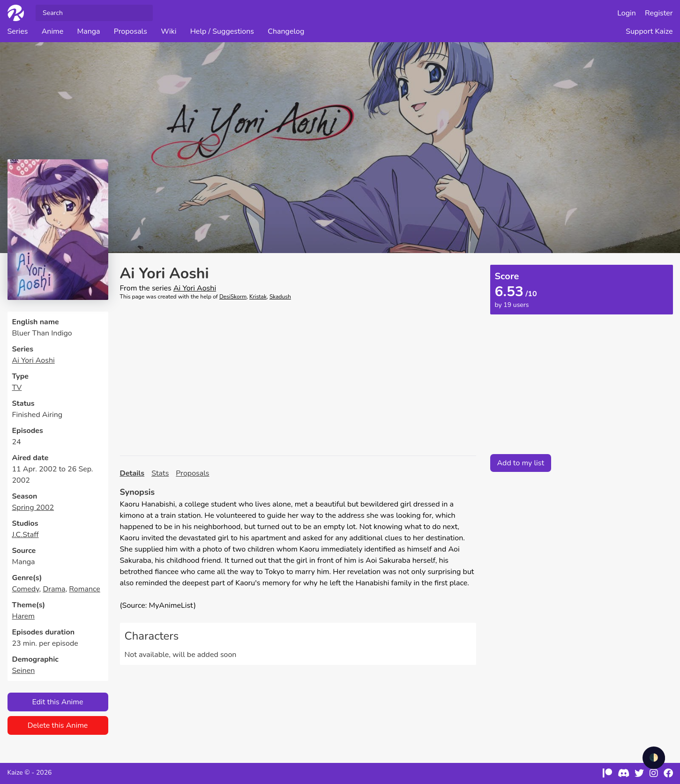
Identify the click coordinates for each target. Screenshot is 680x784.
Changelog (286, 31)
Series (18, 31)
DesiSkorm (233, 297)
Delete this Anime (58, 725)
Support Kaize (649, 31)
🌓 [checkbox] (654, 758)
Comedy (26, 589)
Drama (54, 589)
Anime (53, 31)
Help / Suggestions (222, 31)
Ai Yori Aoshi (34, 360)
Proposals (131, 31)
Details (132, 473)
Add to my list (521, 463)
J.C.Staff (26, 535)
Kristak (258, 297)
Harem (24, 616)
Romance (84, 589)
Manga (88, 31)
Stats (160, 473)
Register (659, 13)
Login (627, 13)
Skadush (280, 297)
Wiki (168, 31)
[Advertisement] (298, 378)
